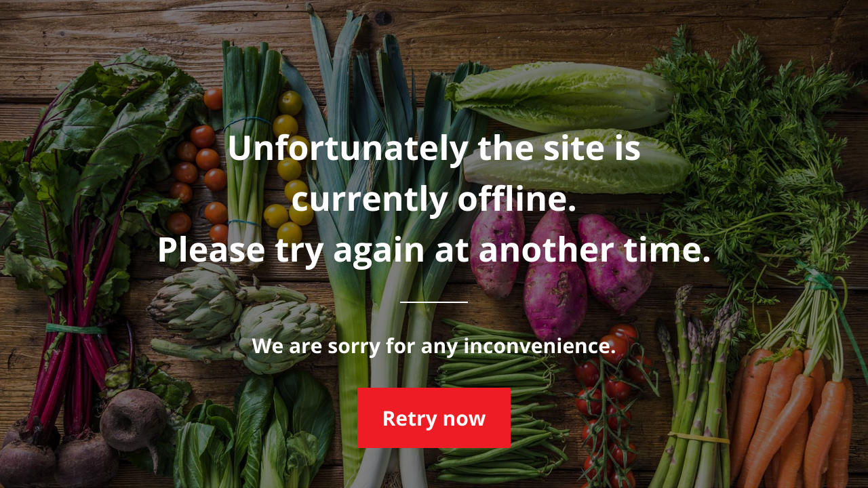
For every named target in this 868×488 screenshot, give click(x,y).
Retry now (434, 418)
